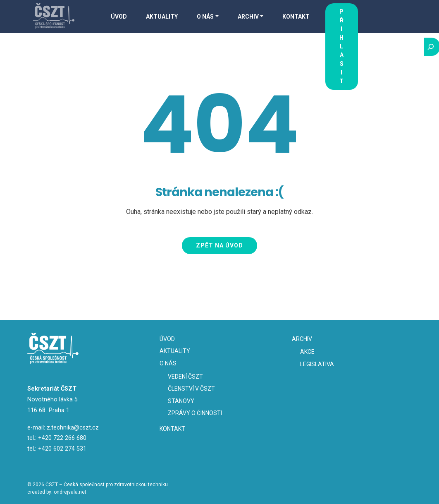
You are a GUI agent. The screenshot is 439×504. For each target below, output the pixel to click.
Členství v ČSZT (191, 389)
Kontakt (296, 17)
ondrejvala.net (70, 492)
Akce (307, 352)
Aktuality (162, 17)
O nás (205, 17)
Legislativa (317, 364)
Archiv (248, 17)
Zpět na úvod (219, 245)
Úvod (119, 17)
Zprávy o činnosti (195, 413)
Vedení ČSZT (185, 377)
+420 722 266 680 (62, 438)
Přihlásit (342, 46)
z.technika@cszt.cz (73, 428)
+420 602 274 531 (62, 449)
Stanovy (181, 401)
